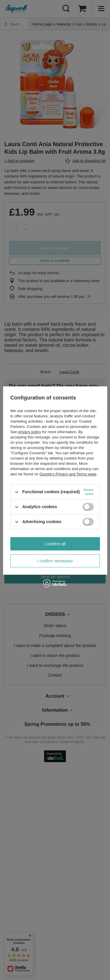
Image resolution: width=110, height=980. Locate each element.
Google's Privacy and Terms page (68, 474)
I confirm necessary (55, 561)
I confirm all (55, 544)
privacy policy (30, 432)
